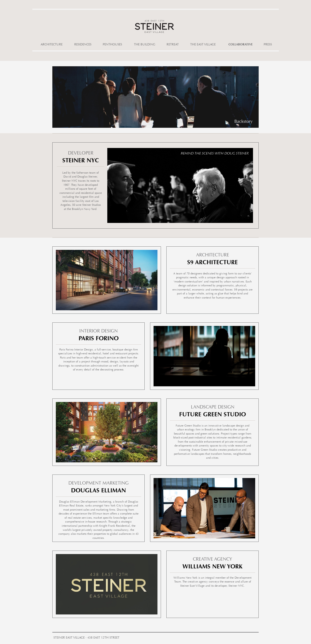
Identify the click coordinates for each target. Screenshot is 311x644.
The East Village (203, 45)
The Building (145, 45)
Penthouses (112, 45)
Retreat (173, 45)
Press (268, 45)
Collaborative (241, 45)
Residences (83, 45)
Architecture (52, 45)
